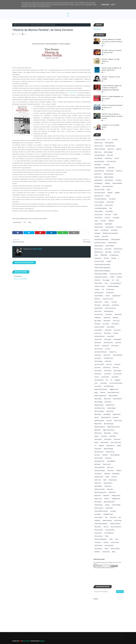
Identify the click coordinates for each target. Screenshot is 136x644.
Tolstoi (111, 539)
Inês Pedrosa (107, 321)
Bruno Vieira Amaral (100, 193)
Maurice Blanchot (106, 418)
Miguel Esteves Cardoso (114, 427)
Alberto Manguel (108, 152)
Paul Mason (98, 464)
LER (107, 380)
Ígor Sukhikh (98, 321)
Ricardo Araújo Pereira (100, 492)
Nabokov (116, 433)
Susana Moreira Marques (101, 524)
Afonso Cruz (111, 149)
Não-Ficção (104, 436)
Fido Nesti (119, 277)
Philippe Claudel (99, 477)
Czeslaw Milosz (98, 224)
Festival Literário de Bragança (102, 271)
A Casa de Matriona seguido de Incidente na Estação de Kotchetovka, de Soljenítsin (112, 88)
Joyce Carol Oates (99, 364)
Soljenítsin (97, 521)
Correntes (103, 221)
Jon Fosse (108, 349)
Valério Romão (98, 546)
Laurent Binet (108, 374)
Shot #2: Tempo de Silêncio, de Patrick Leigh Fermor (111, 69)
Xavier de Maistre (115, 549)
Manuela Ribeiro (117, 399)
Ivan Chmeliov (115, 324)
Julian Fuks (116, 368)
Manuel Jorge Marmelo (100, 396)
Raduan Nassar (113, 480)
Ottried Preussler (99, 452)
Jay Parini (116, 333)
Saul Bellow (98, 514)
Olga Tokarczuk (110, 446)
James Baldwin (111, 327)
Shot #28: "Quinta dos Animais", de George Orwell (112, 52)
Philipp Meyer (116, 474)
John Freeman (115, 346)
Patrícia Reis (108, 458)
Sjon (120, 517)
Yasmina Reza (106, 552)
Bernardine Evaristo (108, 186)
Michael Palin (98, 424)
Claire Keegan (109, 211)
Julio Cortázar (98, 371)
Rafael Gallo (98, 483)
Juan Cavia (109, 364)
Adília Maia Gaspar (110, 146)
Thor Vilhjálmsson (109, 533)
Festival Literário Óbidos (101, 274)
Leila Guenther (105, 377)
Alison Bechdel (98, 158)
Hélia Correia (98, 311)
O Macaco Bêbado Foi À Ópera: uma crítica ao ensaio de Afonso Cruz (112, 42)
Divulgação (97, 233)
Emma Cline (117, 252)
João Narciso (98, 343)
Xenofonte (97, 552)
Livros (30, 222)
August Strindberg (117, 183)
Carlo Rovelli (112, 199)
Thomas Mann (98, 533)
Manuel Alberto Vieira (114, 393)
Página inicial (17, 25)
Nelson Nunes (98, 439)
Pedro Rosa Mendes (100, 471)
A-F (109, 140)
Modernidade (108, 433)
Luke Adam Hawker (109, 386)
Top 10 (117, 539)
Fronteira (97, 290)
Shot (106, 517)
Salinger (107, 505)
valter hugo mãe (109, 546)
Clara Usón (108, 215)
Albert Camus (98, 152)
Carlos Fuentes (109, 205)
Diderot (96, 230)
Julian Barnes (107, 368)
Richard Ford (112, 492)
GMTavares (97, 299)
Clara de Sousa (99, 215)
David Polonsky (110, 227)
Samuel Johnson (99, 508)
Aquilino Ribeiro (109, 180)
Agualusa (119, 149)
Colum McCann (98, 218)
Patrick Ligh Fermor (99, 461)
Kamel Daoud (108, 371)
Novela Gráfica (105, 442)
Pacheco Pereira (110, 452)
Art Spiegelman (99, 183)
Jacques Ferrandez (99, 327)
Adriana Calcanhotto (100, 149)
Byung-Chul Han (99, 196)
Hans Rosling (106, 305)
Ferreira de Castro (99, 261)
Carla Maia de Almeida (100, 199)
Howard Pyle (107, 318)
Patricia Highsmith (115, 455)
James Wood (108, 330)
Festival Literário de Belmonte (102, 268)
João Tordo (118, 343)
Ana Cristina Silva (111, 161)
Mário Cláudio (110, 411)
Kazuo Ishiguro (118, 371)
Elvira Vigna (108, 252)
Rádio (105, 480)
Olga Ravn (101, 446)
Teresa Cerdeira (99, 530)
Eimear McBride (110, 246)
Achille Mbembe (109, 143)
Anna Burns (119, 171)
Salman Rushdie (116, 505)
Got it (113, 5)
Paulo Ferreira (107, 464)
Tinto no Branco (99, 536)
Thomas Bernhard (110, 530)
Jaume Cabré (117, 330)
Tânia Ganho (98, 527)
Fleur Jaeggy (106, 280)
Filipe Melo (97, 280)
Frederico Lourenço (100, 286)
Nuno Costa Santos (116, 442)
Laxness (97, 377)
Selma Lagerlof (99, 517)
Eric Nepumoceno (114, 255)
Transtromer (98, 542)
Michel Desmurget (109, 424)
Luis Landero (98, 386)
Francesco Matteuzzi (116, 283)
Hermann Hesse (99, 314)
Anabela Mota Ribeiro (100, 168)
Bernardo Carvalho (99, 190)
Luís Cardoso (104, 383)
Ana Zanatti (106, 165)
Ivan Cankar (106, 324)
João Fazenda (108, 339)
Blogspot (42, 641)
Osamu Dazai (98, 449)
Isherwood (97, 324)
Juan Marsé (117, 364)
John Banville (105, 346)
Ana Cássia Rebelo (99, 161)
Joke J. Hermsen (99, 349)
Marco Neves (108, 402)
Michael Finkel (118, 421)
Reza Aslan (110, 489)
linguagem (118, 380)
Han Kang (114, 302)
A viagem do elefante (100, 140)
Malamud (103, 393)
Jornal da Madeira (118, 355)
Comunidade (116, 218)
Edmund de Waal (112, 243)
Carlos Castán (110, 202)
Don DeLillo (105, 236)
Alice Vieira (110, 155)
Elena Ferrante (25, 25)
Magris (96, 393)
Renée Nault (108, 486)
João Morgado (117, 339)
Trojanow (106, 542)
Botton (109, 190)
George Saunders (99, 293)
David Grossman (99, 227)
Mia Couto (109, 421)
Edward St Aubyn (99, 246)
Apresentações (98, 180)
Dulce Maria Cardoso (100, 243)
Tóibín (107, 536)
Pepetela (119, 471)
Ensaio (96, 255)
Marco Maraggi (98, 402)
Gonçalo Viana (98, 302)
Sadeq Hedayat (99, 505)
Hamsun (107, 302)
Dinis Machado (105, 230)
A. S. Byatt (115, 140)
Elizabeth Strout (99, 252)
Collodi (115, 215)
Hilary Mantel (118, 314)
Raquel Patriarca (108, 483)
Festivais (109, 261)
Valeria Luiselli (115, 542)
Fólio (118, 280)
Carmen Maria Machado (101, 208)
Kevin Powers (98, 374)
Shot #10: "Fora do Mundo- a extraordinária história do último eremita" (112, 116)
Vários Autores (98, 549)
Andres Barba (110, 171)
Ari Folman (118, 180)
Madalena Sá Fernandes (101, 389)
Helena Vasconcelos (110, 308)
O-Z (95, 446)
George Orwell (110, 290)
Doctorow (97, 236)
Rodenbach (106, 496)
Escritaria (106, 258)
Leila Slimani (115, 377)
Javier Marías (107, 333)
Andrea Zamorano (99, 171)
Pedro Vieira (111, 471)
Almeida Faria (108, 158)
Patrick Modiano (111, 461)
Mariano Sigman (112, 408)
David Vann (119, 227)
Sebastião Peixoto (108, 514)
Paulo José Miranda (100, 467)
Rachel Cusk (98, 480)
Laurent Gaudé (117, 374)
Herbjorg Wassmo (109, 311)
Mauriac (97, 418)
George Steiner (110, 293)
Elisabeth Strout (118, 249)
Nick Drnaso (117, 439)
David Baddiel (108, 224)
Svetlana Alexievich (115, 524)
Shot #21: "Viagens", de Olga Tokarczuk (111, 60)
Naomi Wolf (113, 436)
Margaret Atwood (99, 405)
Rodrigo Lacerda (116, 496)
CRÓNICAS (111, 221)
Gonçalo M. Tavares (108, 299)
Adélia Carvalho (99, 146)
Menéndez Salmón (99, 421)
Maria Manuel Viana (100, 408)
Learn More (105, 5)
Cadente (108, 196)
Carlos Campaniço (99, 202)
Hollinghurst (98, 318)
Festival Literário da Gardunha (102, 265)
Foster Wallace (98, 283)
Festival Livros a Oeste (116, 274)
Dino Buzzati (114, 230)
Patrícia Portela (99, 458)
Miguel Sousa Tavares (109, 430)
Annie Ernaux (98, 174)
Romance (107, 499)
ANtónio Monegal (109, 177)
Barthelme (97, 186)
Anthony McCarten (109, 174)
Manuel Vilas (107, 399)
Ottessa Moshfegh (108, 449)
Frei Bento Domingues (113, 286)
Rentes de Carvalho (100, 489)
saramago (113, 511)
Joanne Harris (98, 339)
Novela (96, 442)
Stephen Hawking (107, 521)
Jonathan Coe (113, 352)
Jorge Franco (107, 355)
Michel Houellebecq (100, 427)
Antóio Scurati (98, 177)
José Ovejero (98, 358)
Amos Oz (117, 158)
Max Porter (116, 418)
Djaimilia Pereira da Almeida (110, 233)
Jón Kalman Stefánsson (101, 352)
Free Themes (27, 641)
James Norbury (98, 330)
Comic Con (107, 218)
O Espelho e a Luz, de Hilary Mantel (111, 126)
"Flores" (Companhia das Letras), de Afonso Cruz (112, 106)
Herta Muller (109, 314)
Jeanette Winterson (100, 336)
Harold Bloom (115, 305)
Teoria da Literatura (116, 527)
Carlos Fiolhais (98, 205)
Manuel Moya (98, 399)
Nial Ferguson (108, 439)
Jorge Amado (98, 355)
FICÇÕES (112, 277)
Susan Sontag (118, 521)
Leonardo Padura (99, 380)
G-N (25, 222)
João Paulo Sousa (108, 343)
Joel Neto (97, 346)
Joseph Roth (108, 361)
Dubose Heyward (116, 240)
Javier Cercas (98, 333)
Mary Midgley (107, 414)
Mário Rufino (17, 34)
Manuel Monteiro (113, 396)
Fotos (106, 283)
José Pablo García (108, 358)
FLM (113, 280)
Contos (96, 221)
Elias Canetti (108, 249)
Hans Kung (97, 305)
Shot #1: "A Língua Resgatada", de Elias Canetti (112, 98)
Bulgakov (117, 193)
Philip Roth (107, 474)
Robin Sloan (98, 496)
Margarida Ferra (110, 405)
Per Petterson (98, 474)
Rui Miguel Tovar (116, 499)
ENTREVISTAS (104, 255)
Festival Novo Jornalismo (101, 277)
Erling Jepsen (98, 258)
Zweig (113, 552)
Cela (111, 208)
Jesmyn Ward (110, 336)
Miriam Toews (98, 433)
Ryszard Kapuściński (109, 502)
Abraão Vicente (99, 143)
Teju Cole (106, 527)
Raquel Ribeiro (98, 486)
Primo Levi (114, 477)
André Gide (111, 168)
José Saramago (98, 361)
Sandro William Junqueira (101, 511)
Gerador (108, 296)
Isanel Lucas (116, 321)
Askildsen (108, 183)
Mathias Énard (117, 414)
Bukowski (110, 193)
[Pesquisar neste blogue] (105, 592)
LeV (111, 380)
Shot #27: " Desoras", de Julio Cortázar (111, 78)
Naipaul (97, 436)
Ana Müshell (98, 165)
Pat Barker (105, 455)
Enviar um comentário (20, 279)
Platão (107, 477)
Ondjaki (119, 446)
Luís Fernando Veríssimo (116, 383)
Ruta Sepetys (98, 502)
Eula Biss (114, 258)
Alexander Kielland (100, 155)
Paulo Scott (110, 467)
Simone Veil (113, 517)
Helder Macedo (99, 308)
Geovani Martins (99, 296)
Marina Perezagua (99, 411)
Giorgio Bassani (116, 296)
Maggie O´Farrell (114, 389)
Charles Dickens (99, 211)
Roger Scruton (98, 499)
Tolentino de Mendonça (101, 539)
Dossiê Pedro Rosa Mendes (102, 240)
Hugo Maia (115, 318)
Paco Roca (97, 455)
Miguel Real (98, 430)
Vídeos (106, 549)
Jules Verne (98, 368)
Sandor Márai (109, 508)
